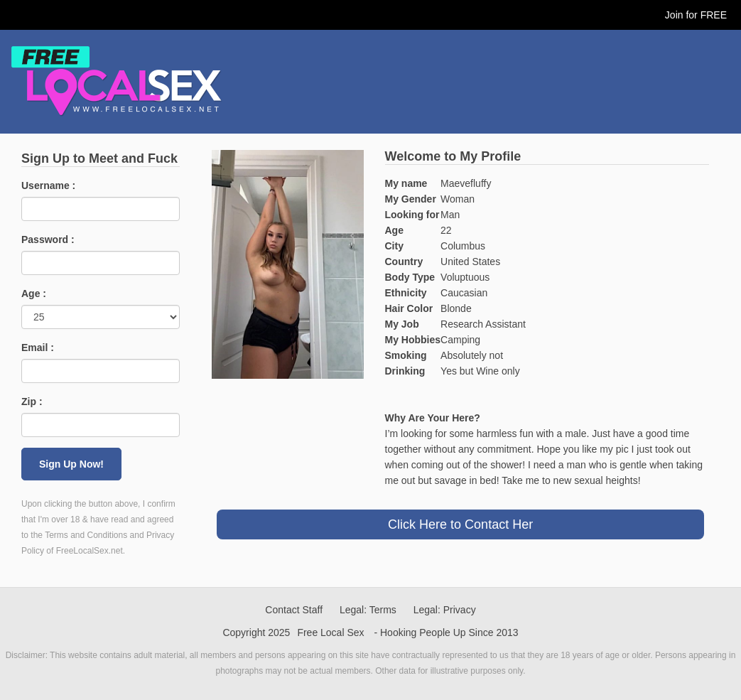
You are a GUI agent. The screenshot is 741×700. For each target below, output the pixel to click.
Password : (48, 239)
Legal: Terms (368, 610)
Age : (34, 294)
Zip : (32, 402)
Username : (48, 185)
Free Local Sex (330, 632)
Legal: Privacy (445, 610)
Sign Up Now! (71, 464)
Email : (38, 348)
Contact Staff (294, 610)
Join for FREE (696, 15)
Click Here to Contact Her (460, 524)
